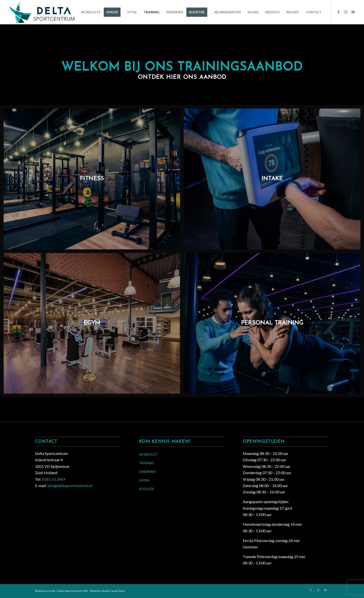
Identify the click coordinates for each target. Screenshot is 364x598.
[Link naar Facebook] (338, 12)
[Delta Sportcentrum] (47, 12)
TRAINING (147, 463)
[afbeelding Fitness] (94, 181)
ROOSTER (146, 489)
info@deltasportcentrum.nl (70, 485)
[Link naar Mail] (353, 12)
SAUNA (144, 480)
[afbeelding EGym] (94, 325)
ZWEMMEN (147, 472)
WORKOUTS (148, 454)
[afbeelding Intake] (274, 181)
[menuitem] (91, 12)
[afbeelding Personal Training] (274, 325)
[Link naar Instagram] (346, 12)
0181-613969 (53, 479)
